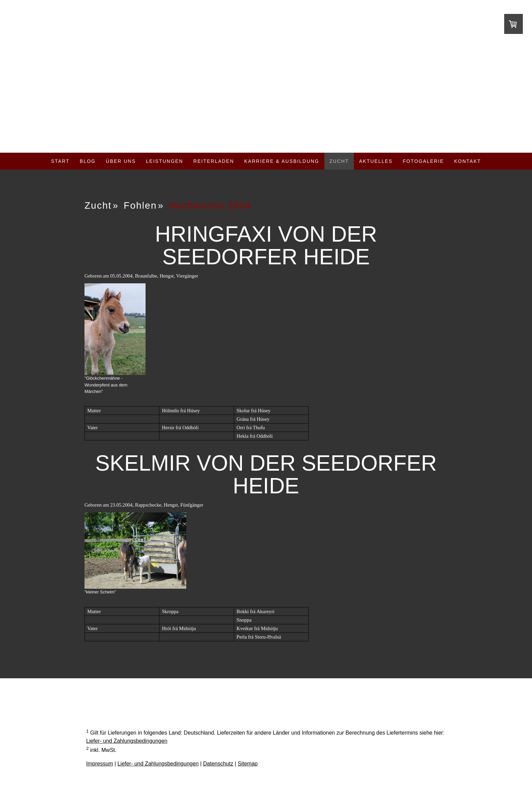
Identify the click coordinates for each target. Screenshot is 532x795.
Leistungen (164, 161)
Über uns (121, 161)
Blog (88, 161)
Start (60, 161)
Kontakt (467, 161)
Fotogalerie (423, 161)
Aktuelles (376, 161)
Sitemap (248, 764)
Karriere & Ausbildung (282, 161)
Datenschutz (218, 764)
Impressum (100, 764)
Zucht (339, 161)
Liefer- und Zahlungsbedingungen (127, 741)
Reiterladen (214, 161)
